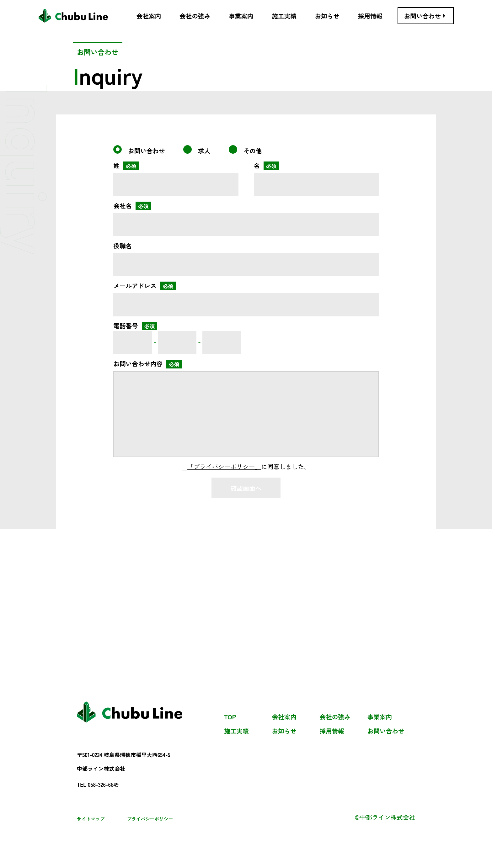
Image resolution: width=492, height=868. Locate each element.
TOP (230, 717)
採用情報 (332, 731)
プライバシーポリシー (150, 819)
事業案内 (380, 717)
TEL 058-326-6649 (98, 785)
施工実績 (236, 731)
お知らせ (284, 731)
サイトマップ (91, 819)
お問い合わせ (386, 731)
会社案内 (284, 717)
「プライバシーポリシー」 (224, 466)
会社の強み (335, 717)
